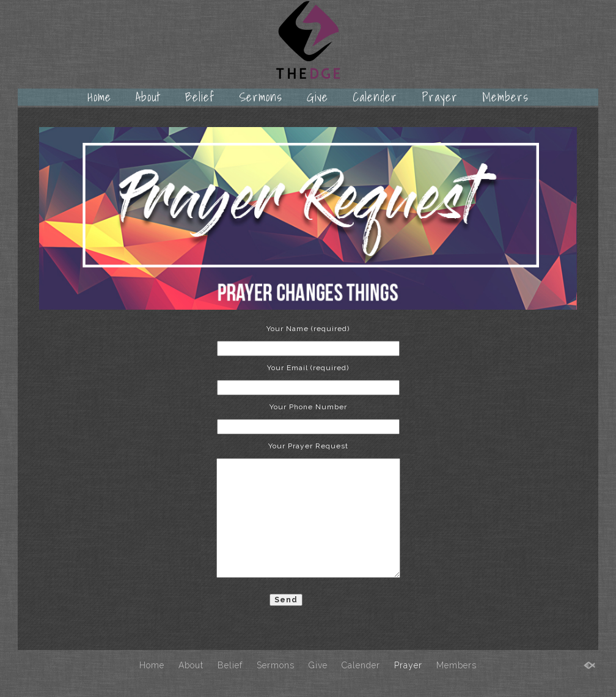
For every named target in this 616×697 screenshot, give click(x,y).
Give (317, 97)
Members (505, 97)
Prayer (440, 97)
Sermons (261, 97)
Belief (200, 97)
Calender (375, 97)
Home (99, 97)
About (148, 97)
